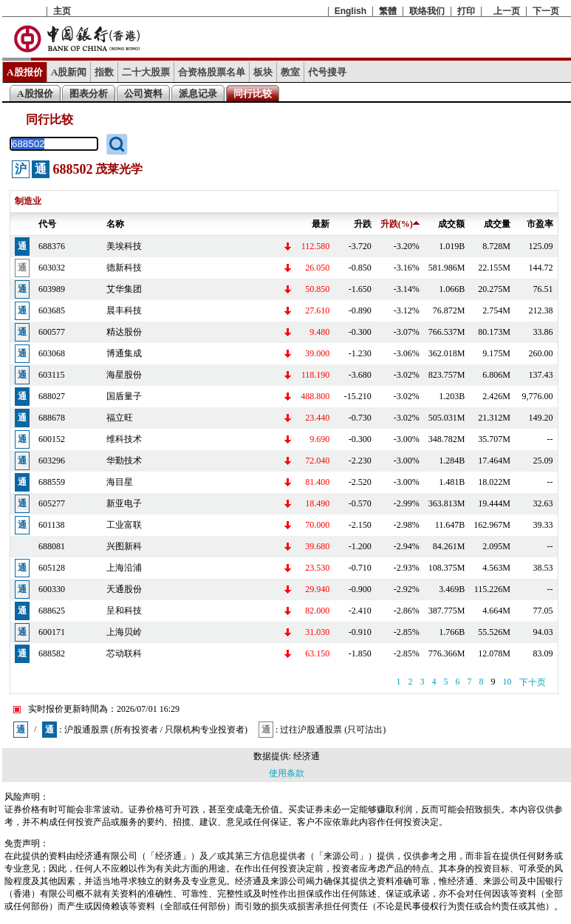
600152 (52, 439)
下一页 (546, 11)
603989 (52, 289)
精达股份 (124, 332)
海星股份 (124, 375)
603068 (52, 353)
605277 (52, 503)
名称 (115, 224)
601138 (52, 525)
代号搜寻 (327, 72)
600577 (52, 332)
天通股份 (124, 589)
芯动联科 (124, 653)
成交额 (451, 224)
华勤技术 (124, 461)
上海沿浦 (124, 568)
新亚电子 (124, 503)
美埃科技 (124, 246)
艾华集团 (124, 289)
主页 (62, 11)
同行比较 (253, 94)
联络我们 (427, 11)
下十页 (533, 682)
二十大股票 (146, 72)
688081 (52, 546)
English (351, 11)
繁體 (388, 11)
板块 (263, 72)
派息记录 (198, 94)
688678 (52, 418)
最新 (321, 224)
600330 (52, 589)
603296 (52, 461)
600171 (52, 632)
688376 (52, 246)
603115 (52, 375)
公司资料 (143, 94)
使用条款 (287, 773)
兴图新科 (124, 546)
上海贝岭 (124, 632)
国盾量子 (124, 396)
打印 (466, 11)
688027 (52, 396)
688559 (52, 482)
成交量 (497, 224)
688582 (52, 653)
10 (507, 682)
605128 (52, 568)
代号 (47, 224)
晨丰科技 (124, 310)
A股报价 (25, 72)
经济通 (307, 756)
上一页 (507, 11)
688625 (52, 611)
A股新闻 (69, 72)
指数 (104, 72)
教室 (290, 72)
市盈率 (540, 224)
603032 (52, 268)
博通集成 (124, 353)
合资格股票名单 (212, 72)
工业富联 (124, 525)
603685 (52, 310)
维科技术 (124, 439)
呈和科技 (124, 611)
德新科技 (124, 268)
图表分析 (89, 94)
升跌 (363, 224)
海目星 (120, 482)
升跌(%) (400, 224)
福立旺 (120, 418)
